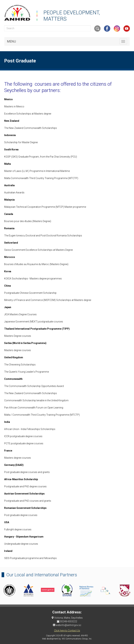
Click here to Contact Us (67, 631)
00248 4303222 (68, 621)
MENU (11, 41)
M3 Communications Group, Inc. (77, 639)
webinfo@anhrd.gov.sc (69, 625)
